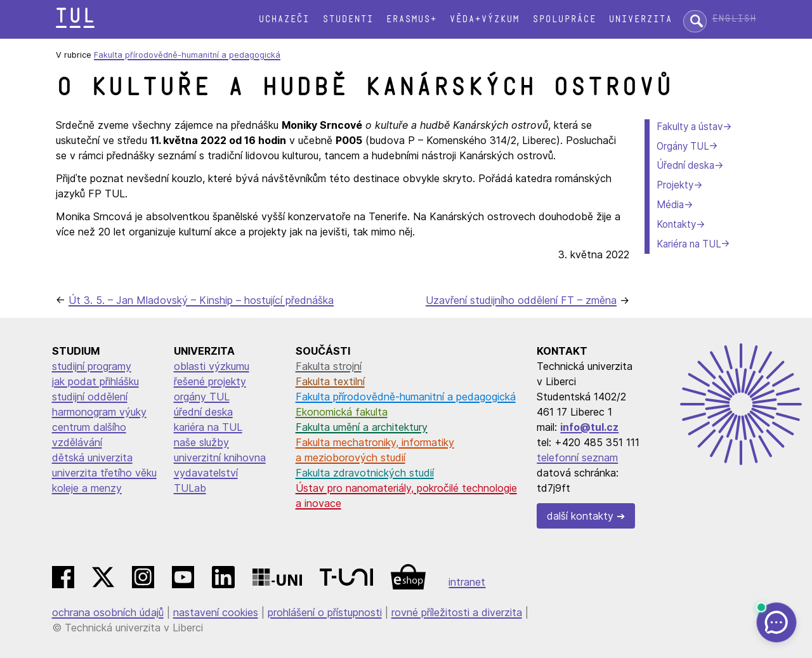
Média (670, 205)
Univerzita (640, 19)
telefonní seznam (577, 457)
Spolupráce (564, 19)
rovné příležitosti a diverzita (457, 612)
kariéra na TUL (208, 427)
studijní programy (92, 366)
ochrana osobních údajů (108, 612)
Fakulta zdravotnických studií (365, 473)
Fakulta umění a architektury (362, 427)
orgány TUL (202, 397)
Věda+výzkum (484, 19)
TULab (190, 488)
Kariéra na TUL (689, 244)
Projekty (675, 185)
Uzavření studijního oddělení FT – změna (521, 300)
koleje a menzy (87, 488)
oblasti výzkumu (212, 366)
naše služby (201, 442)
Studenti (348, 19)
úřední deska (203, 412)
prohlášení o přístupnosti (325, 612)
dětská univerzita (92, 457)
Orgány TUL (683, 146)
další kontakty (580, 516)
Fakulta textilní (330, 381)
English (734, 19)
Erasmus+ (411, 19)
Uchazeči (284, 19)
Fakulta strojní (329, 366)
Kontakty (676, 224)
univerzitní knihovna (220, 457)
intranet (467, 582)
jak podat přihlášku (95, 381)
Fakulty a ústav (690, 127)
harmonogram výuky (99, 412)
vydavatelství (206, 473)
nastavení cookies (216, 612)
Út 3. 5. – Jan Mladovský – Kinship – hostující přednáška (201, 300)
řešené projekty (210, 381)
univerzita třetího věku (104, 473)
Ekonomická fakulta (342, 412)
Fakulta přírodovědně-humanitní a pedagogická (187, 55)
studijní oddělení (90, 397)
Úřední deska (685, 165)
